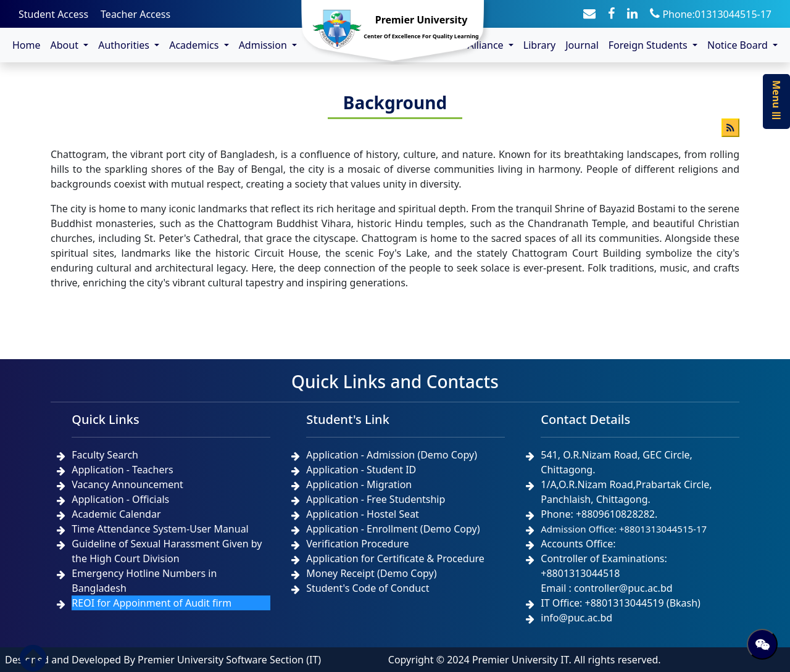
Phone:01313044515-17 (711, 14)
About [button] (66, 45)
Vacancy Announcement (127, 484)
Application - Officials (120, 499)
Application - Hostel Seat (363, 514)
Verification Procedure (357, 544)
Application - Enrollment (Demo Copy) (393, 529)
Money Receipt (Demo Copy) (371, 573)
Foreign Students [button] (649, 45)
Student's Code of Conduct (368, 588)
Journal (582, 45)
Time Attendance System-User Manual (160, 529)
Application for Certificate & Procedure (395, 558)
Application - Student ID (361, 470)
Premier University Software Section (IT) (229, 660)
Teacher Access (135, 14)
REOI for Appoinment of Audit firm (152, 603)
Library (539, 45)
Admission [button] (264, 45)
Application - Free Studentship (376, 499)
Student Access (53, 14)
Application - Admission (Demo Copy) (392, 455)
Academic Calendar (116, 514)
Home (27, 45)
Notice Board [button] (739, 45)
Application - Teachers (122, 470)
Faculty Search (105, 455)
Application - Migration (359, 484)
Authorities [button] (125, 45)
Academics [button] (195, 45)
